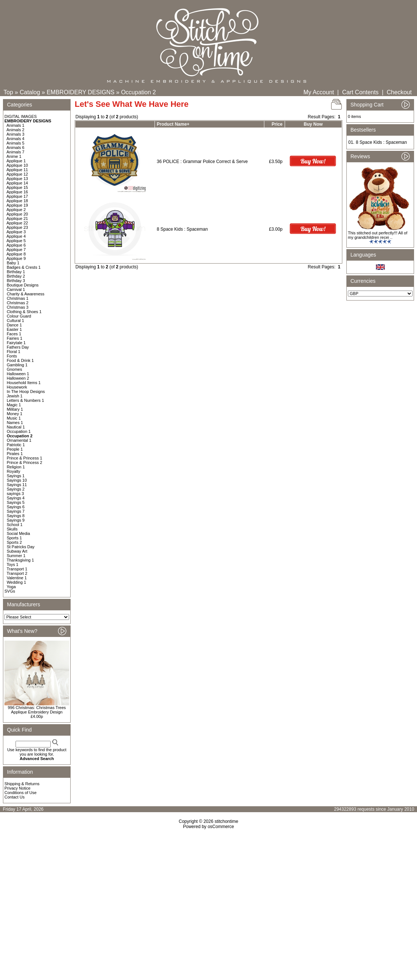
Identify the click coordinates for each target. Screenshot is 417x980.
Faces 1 (14, 334)
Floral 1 (13, 352)
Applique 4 (16, 236)
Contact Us (14, 797)
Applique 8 (16, 254)
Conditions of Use (21, 793)
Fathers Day (18, 347)
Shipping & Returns (22, 784)
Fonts (12, 356)
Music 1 (14, 418)
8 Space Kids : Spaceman (182, 229)
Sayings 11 (17, 485)
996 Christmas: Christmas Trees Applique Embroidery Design (37, 710)
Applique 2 (16, 210)
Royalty (13, 471)
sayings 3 (15, 494)
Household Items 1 (24, 383)
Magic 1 (14, 405)
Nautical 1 (16, 427)
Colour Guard (19, 316)
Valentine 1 (17, 578)
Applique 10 (17, 165)
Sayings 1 (16, 476)
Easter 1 (14, 329)
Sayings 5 (16, 502)
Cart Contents (360, 92)
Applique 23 (17, 227)
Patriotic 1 (16, 445)
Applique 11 (17, 170)
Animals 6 (16, 147)
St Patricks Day (21, 547)
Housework (17, 387)
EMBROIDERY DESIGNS (80, 92)
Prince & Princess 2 (24, 462)
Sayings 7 (16, 511)
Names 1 (15, 423)
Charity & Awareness (26, 294)
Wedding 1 (16, 582)
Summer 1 (16, 556)
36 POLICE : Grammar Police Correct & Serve (202, 162)
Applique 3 (16, 232)
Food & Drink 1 (20, 360)
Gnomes (14, 369)
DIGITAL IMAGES (21, 116)
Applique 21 (17, 218)
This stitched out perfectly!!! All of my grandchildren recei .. (378, 235)
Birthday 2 (16, 276)
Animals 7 (16, 152)
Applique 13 (17, 179)
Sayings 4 (16, 498)
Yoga (11, 587)
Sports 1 (14, 538)
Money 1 (14, 414)
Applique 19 (17, 205)
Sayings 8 (16, 516)
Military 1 (15, 409)
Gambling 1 (17, 365)
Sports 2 (14, 542)
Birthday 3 (16, 281)
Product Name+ (173, 124)
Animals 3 (16, 134)
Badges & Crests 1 (24, 267)
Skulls (12, 529)
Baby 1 (13, 263)
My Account (319, 92)
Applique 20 (17, 214)
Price (277, 124)
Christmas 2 (18, 303)
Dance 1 (14, 325)
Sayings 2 (16, 489)
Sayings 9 (16, 520)
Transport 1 (17, 569)
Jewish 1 (15, 396)
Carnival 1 (16, 289)
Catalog (30, 92)
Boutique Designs (23, 285)
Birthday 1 (16, 272)
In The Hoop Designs (26, 391)
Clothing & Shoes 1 (24, 312)
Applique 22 (17, 223)
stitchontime (226, 821)
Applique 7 (16, 250)
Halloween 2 (18, 378)
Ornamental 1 (19, 440)
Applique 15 (17, 187)
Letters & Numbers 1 (25, 400)
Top (9, 92)
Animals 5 (16, 143)
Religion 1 (16, 467)
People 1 (15, 449)
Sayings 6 (16, 507)
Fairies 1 (14, 338)
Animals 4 (16, 139)
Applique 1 (16, 161)
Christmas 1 (18, 298)
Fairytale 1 (16, 343)
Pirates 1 (15, 454)
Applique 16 (17, 192)
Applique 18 (17, 201)
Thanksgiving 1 (20, 560)
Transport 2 (17, 573)
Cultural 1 (15, 321)
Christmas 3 (18, 307)
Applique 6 (16, 245)
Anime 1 (14, 156)
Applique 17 (17, 196)
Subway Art (17, 551)
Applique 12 (17, 174)
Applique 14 (17, 183)
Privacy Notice (17, 788)
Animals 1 (16, 125)
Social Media (18, 533)
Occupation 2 (138, 92)
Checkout (399, 92)
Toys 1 (13, 564)
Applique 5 (16, 241)
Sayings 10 (17, 480)
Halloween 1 (18, 374)
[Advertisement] (208, 893)
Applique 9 (16, 258)
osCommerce (221, 827)
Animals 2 (16, 130)
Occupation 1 (19, 431)
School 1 (15, 525)
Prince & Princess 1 (24, 458)
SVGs (10, 591)
